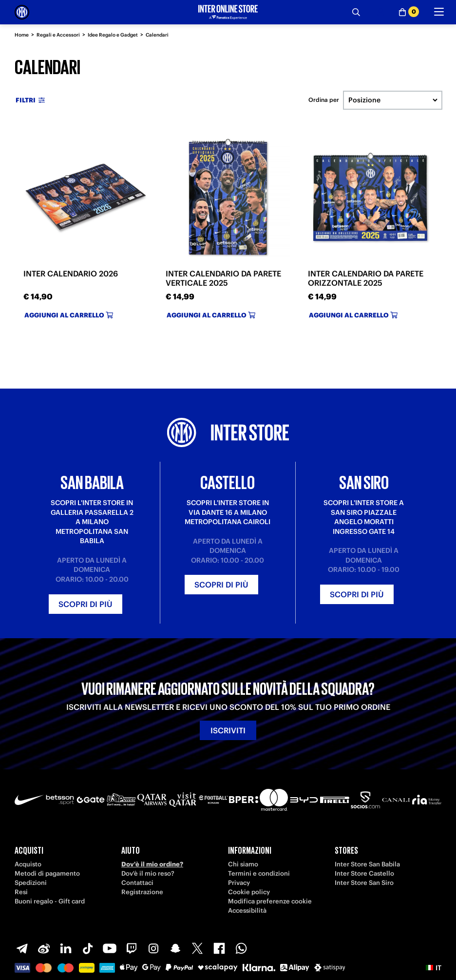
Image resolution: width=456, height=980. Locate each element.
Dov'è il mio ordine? (152, 864)
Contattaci (137, 883)
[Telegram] (22, 948)
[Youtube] (110, 948)
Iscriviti (228, 730)
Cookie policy (249, 892)
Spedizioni (31, 883)
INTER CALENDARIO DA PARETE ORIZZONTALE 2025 (366, 278)
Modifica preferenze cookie (270, 901)
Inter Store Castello (364, 873)
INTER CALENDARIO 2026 (71, 274)
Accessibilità (247, 911)
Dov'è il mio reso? (148, 873)
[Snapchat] (175, 948)
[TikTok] (88, 948)
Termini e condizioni (259, 873)
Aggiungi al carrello (69, 315)
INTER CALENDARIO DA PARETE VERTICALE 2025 (223, 278)
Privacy (239, 883)
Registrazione (142, 892)
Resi (21, 892)
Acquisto (28, 864)
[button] (434, 968)
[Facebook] (219, 948)
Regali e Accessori (58, 35)
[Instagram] (153, 948)
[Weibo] (44, 948)
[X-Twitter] (197, 948)
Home (22, 35)
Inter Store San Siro (364, 883)
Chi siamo (243, 864)
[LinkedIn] (66, 948)
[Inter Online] (22, 12)
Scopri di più (85, 604)
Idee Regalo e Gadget (113, 35)
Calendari (157, 35)
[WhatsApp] (241, 948)
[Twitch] (132, 948)
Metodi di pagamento (47, 873)
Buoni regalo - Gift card (50, 901)
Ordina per (324, 100)
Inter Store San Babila (367, 864)
